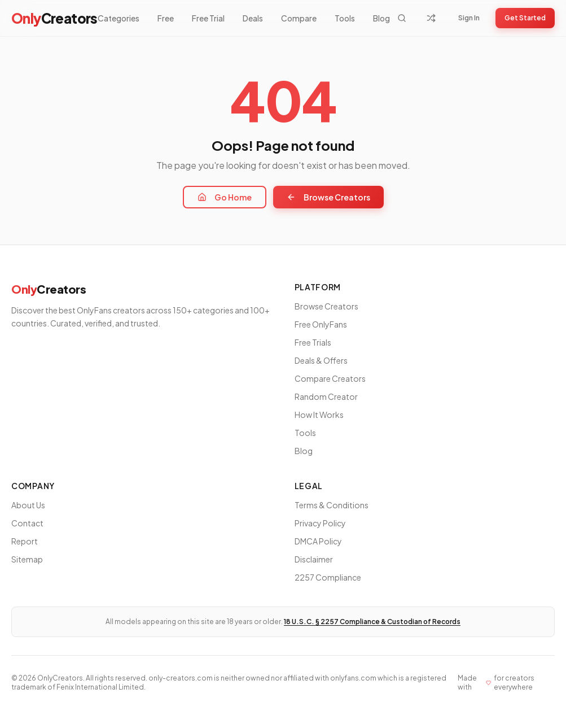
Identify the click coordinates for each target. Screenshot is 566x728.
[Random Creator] (431, 18)
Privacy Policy (320, 523)
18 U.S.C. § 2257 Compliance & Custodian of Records (372, 622)
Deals (253, 18)
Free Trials (313, 342)
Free (166, 18)
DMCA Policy (318, 541)
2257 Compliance (328, 577)
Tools (345, 18)
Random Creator (326, 396)
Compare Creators (330, 378)
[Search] (402, 18)
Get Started (525, 18)
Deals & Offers (321, 360)
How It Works (319, 415)
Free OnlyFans (321, 324)
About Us (28, 505)
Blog (381, 18)
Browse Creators (328, 197)
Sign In (469, 18)
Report (25, 541)
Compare (299, 18)
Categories (119, 18)
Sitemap (27, 559)
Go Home (225, 197)
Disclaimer (314, 559)
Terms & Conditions (332, 505)
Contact (27, 523)
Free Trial (208, 18)
